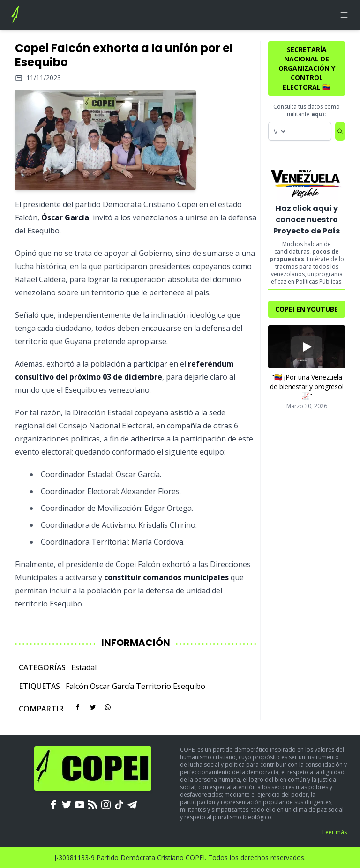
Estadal (84, 667)
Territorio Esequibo (171, 686)
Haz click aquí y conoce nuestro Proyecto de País (307, 220)
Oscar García (112, 686)
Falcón (77, 686)
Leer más (335, 832)
